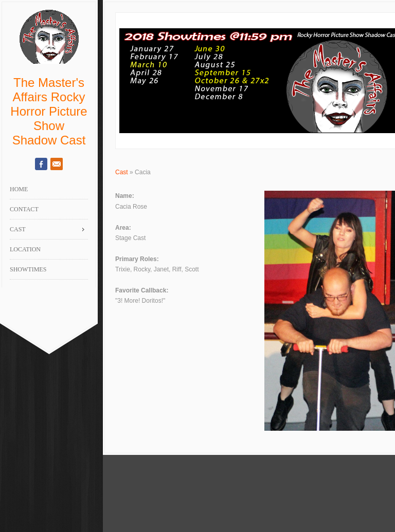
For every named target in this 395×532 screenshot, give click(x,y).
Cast (122, 172)
